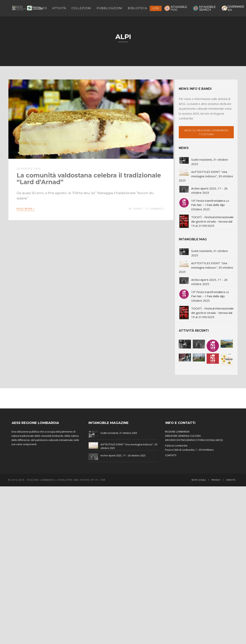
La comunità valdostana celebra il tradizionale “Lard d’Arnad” (89, 179)
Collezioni (81, 8)
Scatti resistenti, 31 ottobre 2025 (119, 433)
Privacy (216, 480)
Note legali (199, 480)
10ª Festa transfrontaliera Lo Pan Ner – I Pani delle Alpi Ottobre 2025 (210, 205)
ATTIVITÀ (59, 8)
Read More (26, 208)
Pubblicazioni (110, 8)
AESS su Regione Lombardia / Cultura (206, 132)
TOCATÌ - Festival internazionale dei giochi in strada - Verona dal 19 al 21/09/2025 (212, 221)
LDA (156, 8)
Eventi (138, 209)
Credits (231, 480)
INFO (43, 8)
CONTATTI (171, 455)
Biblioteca (137, 8)
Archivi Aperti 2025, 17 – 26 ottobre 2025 (123, 455)
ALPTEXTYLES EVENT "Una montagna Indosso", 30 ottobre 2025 (206, 176)
